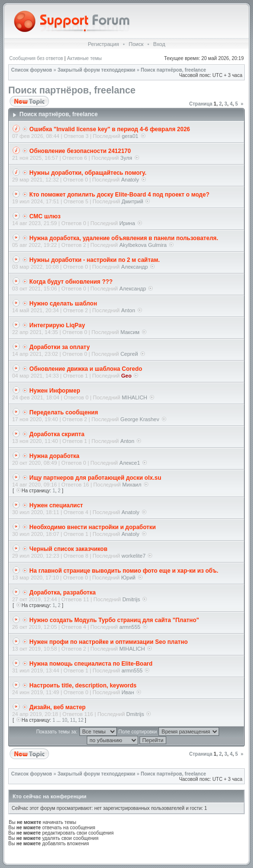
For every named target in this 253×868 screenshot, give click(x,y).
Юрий (128, 578)
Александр (134, 267)
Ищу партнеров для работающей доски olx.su (95, 478)
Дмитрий (133, 201)
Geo (126, 376)
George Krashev (140, 419)
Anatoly (130, 180)
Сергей (129, 354)
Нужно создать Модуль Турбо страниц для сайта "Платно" (114, 620)
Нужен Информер (55, 391)
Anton (128, 310)
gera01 (130, 136)
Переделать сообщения (64, 412)
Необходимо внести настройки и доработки (93, 527)
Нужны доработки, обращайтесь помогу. (88, 173)
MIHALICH (134, 397)
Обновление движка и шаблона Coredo (86, 369)
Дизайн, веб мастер (58, 707)
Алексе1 (130, 463)
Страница (201, 104)
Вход (159, 44)
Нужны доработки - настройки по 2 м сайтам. (95, 260)
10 (65, 720)
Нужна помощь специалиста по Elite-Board (91, 664)
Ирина (127, 223)
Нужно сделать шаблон (63, 304)
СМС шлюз (45, 216)
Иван (128, 692)
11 (72, 720)
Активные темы (84, 58)
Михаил (132, 485)
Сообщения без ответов (36, 58)
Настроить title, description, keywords (83, 685)
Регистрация (103, 44)
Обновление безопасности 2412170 (80, 151)
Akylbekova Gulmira (143, 245)
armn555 (130, 627)
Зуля (126, 158)
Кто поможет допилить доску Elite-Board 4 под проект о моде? (119, 195)
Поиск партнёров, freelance (173, 70)
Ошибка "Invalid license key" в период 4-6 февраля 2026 (110, 129)
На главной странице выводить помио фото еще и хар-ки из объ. (124, 571)
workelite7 (134, 556)
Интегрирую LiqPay (57, 325)
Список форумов (32, 70)
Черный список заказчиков (69, 549)
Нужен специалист (56, 505)
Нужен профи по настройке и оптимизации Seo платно (109, 642)
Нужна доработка (55, 456)
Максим (130, 332)
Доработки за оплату (60, 347)
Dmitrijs (131, 599)
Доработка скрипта (57, 434)
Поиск (136, 44)
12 (81, 720)
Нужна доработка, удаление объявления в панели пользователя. (124, 238)
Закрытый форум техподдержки (97, 70)
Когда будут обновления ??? (71, 282)
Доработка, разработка (63, 593)
